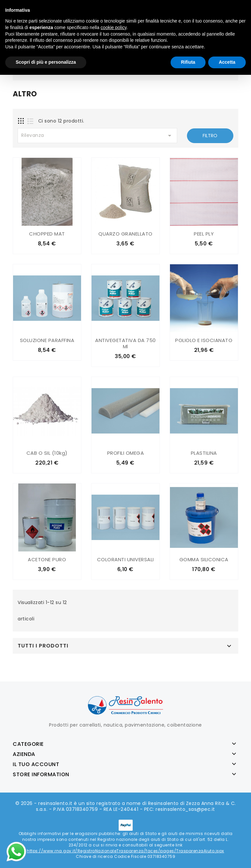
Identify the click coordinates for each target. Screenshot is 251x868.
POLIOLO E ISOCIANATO (204, 340)
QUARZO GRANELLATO (125, 234)
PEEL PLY (204, 234)
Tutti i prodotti (43, 645)
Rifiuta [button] (188, 62)
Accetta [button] (227, 62)
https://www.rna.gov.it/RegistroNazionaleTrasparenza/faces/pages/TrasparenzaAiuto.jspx (125, 850)
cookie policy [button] (114, 27)
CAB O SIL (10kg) (47, 453)
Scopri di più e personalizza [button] (46, 62)
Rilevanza (97, 136)
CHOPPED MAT (47, 234)
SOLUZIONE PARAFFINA (47, 340)
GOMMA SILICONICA (204, 559)
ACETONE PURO (47, 559)
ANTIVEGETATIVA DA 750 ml (125, 343)
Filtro (210, 136)
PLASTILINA (204, 453)
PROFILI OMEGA (126, 453)
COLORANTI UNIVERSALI (125, 559)
